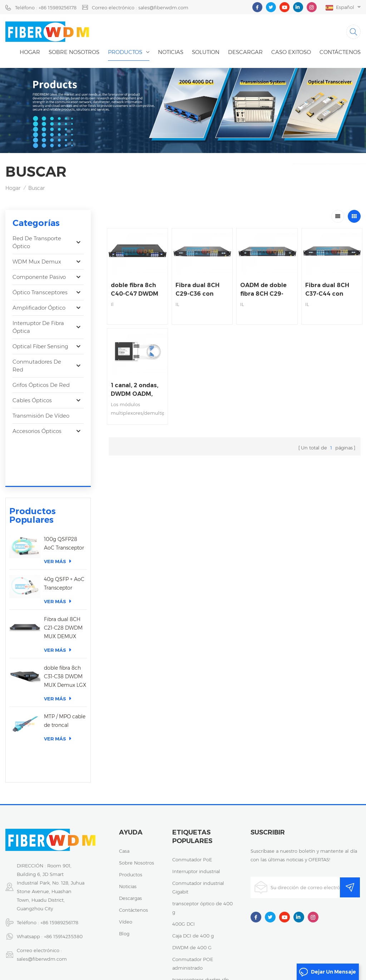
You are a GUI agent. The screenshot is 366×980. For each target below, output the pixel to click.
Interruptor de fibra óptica (38, 327)
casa (124, 772)
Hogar (30, 52)
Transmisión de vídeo (41, 416)
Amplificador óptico (39, 308)
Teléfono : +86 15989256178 (46, 8)
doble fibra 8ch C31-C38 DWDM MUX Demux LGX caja (65, 633)
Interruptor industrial (196, 793)
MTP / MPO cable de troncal (65, 677)
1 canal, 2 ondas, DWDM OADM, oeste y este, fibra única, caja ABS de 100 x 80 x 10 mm (137, 390)
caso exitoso (291, 52)
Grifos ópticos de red (41, 385)
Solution (206, 52)
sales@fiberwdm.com (42, 880)
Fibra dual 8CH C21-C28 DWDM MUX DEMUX (63, 584)
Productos (125, 52)
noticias (171, 52)
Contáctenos (340, 52)
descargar (245, 52)
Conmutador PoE (192, 781)
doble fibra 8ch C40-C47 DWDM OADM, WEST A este (135, 290)
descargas (130, 819)
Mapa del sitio (173, 958)
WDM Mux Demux (37, 262)
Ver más (58, 518)
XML (202, 958)
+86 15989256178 (59, 844)
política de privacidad (326, 950)
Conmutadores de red (37, 366)
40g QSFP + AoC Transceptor (64, 540)
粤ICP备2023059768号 (269, 950)
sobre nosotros (137, 784)
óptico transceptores (40, 292)
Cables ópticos (32, 400)
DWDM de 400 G (192, 869)
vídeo (126, 843)
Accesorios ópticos (37, 431)
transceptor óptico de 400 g (202, 829)
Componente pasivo (39, 277)
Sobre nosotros (74, 52)
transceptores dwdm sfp (201, 901)
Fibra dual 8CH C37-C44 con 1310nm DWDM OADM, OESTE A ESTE (329, 290)
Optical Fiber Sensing (40, 346)
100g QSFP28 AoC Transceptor (64, 500)
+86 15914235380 (63, 858)
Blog (124, 855)
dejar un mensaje (327, 972)
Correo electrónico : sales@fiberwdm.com (140, 8)
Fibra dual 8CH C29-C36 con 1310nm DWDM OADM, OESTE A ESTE (199, 290)
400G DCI (184, 845)
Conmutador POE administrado (193, 885)
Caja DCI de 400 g (193, 857)
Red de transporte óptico (37, 242)
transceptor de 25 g (195, 913)
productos (131, 796)
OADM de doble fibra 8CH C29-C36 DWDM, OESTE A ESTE (263, 290)
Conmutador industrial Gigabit (198, 809)
